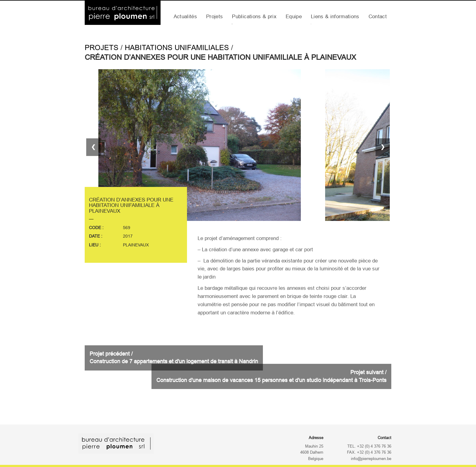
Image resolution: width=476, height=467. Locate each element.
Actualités (185, 17)
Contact (378, 17)
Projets (214, 17)
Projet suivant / (271, 376)
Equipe (294, 17)
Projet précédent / (174, 358)
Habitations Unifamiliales (177, 47)
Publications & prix (254, 17)
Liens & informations (335, 17)
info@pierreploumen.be (371, 459)
